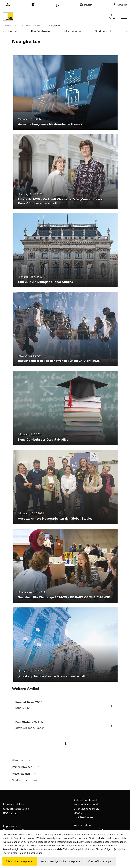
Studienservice (104, 31)
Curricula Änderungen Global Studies (45, 282)
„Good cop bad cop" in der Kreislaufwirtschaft (52, 676)
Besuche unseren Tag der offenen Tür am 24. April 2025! (59, 361)
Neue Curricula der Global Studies (43, 440)
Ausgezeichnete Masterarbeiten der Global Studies (55, 519)
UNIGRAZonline (83, 817)
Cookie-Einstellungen (100, 861)
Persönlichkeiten (41, 31)
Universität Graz (11, 26)
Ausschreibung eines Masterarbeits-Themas (50, 124)
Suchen (112, 17)
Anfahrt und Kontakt (86, 800)
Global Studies (34, 26)
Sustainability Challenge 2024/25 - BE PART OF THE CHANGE (64, 597)
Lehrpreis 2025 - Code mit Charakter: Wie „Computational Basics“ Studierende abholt (60, 201)
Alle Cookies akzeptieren (20, 861)
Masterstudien (73, 31)
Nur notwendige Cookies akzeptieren (61, 861)
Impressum (10, 826)
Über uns (12, 31)
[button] (9, 5)
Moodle (78, 813)
